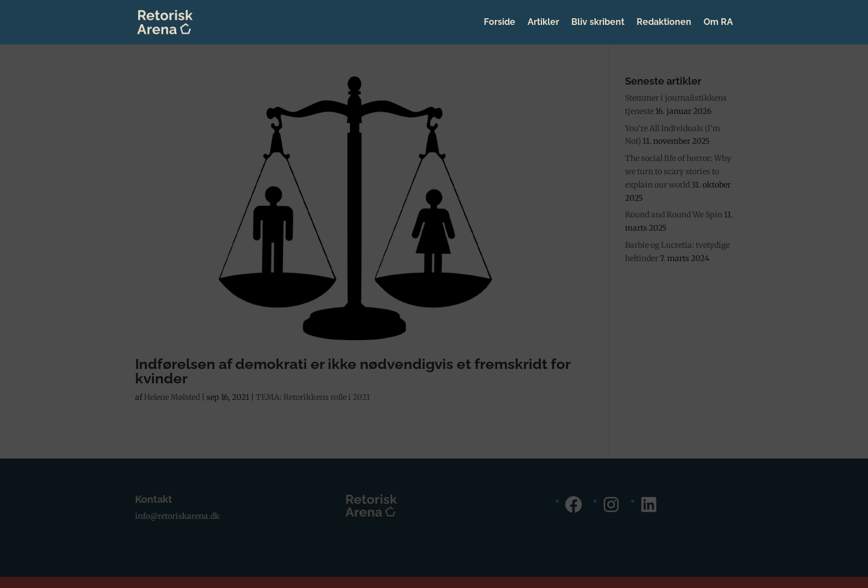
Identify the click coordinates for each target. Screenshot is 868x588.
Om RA (718, 23)
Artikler (543, 23)
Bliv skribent (598, 23)
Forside (500, 23)
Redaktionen (664, 23)
